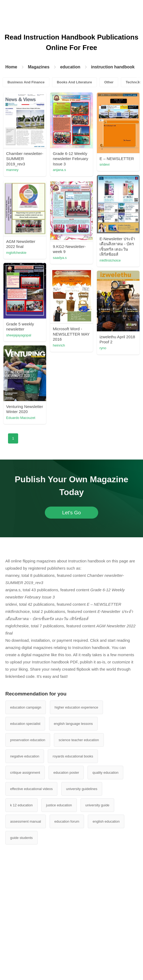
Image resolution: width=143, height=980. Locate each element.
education (70, 67)
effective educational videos (31, 789)
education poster (66, 773)
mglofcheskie (16, 253)
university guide (97, 805)
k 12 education (21, 805)
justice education (59, 805)
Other (109, 82)
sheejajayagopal (19, 335)
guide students (21, 838)
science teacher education (79, 740)
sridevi (105, 164)
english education (106, 821)
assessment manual (26, 821)
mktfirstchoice (110, 260)
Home (11, 67)
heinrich (59, 345)
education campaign (26, 707)
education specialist (25, 724)
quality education (105, 773)
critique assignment (25, 773)
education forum (67, 821)
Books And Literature (74, 82)
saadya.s (60, 258)
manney (12, 170)
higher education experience (76, 707)
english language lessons (73, 724)
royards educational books (73, 756)
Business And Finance (26, 82)
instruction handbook (113, 67)
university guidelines (82, 789)
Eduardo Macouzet (21, 418)
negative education (25, 756)
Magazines (39, 67)
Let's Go (71, 513)
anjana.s (59, 170)
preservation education (28, 740)
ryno (103, 348)
